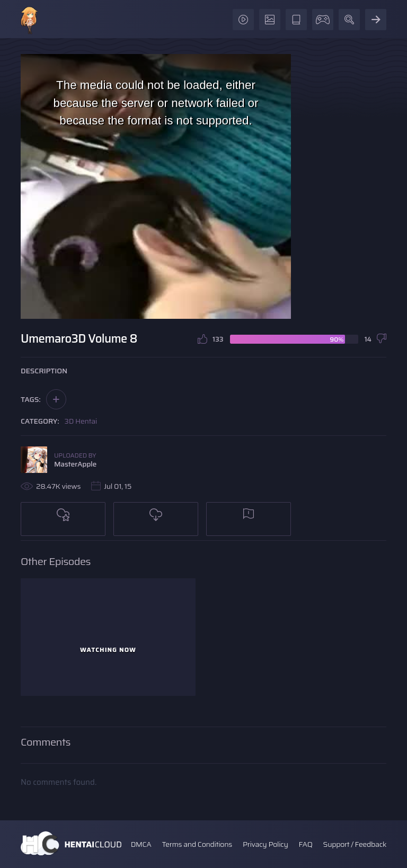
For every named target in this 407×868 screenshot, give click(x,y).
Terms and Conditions (197, 844)
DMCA (141, 844)
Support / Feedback (355, 844)
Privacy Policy (266, 844)
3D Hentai (81, 421)
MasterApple (75, 464)
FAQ (306, 844)
